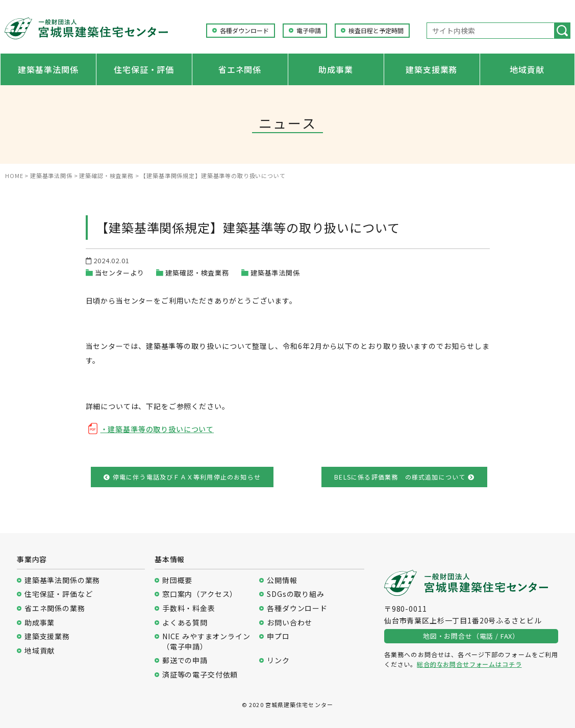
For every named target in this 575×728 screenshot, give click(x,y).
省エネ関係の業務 (55, 608)
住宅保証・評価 (144, 69)
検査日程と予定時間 (376, 31)
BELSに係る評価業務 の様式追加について (404, 477)
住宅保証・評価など (59, 594)
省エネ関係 (240, 69)
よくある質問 (185, 623)
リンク (278, 660)
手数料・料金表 (189, 608)
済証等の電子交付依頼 (200, 675)
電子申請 (309, 31)
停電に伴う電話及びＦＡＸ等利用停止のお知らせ (182, 477)
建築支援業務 (431, 69)
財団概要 (177, 580)
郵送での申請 (185, 660)
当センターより (120, 273)
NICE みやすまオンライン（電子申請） (206, 642)
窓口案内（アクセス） (200, 594)
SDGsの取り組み (296, 594)
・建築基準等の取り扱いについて (157, 429)
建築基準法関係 (48, 69)
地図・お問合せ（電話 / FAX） (471, 636)
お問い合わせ (290, 623)
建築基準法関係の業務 (62, 580)
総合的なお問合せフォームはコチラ (469, 664)
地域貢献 (527, 69)
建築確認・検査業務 (197, 273)
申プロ (278, 636)
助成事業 (335, 69)
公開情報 (282, 580)
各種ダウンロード (244, 31)
